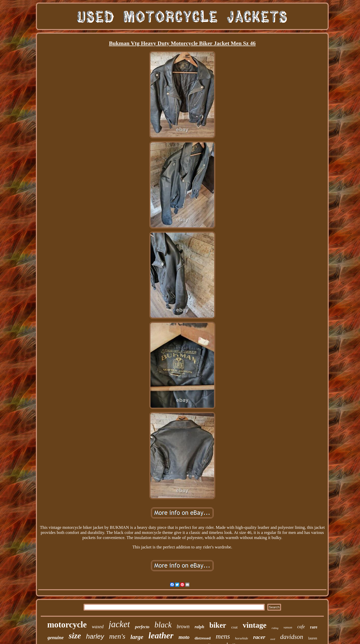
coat (234, 627)
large (137, 637)
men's (117, 636)
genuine (56, 638)
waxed (98, 627)
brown (183, 626)
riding (275, 628)
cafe (301, 627)
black (163, 625)
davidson (292, 637)
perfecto (142, 627)
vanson (288, 627)
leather (161, 635)
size (75, 636)
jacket (119, 624)
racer (259, 637)
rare (314, 627)
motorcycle (67, 625)
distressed (203, 638)
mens (223, 636)
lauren (313, 638)
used (273, 639)
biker (218, 625)
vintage (254, 625)
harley (95, 636)
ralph (199, 627)
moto (184, 637)
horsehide (241, 638)
